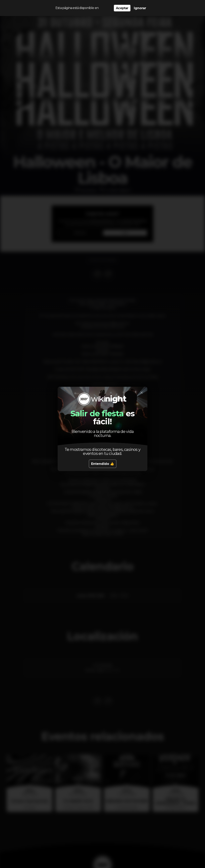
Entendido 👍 (103, 464)
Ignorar (140, 8)
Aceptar (122, 8)
